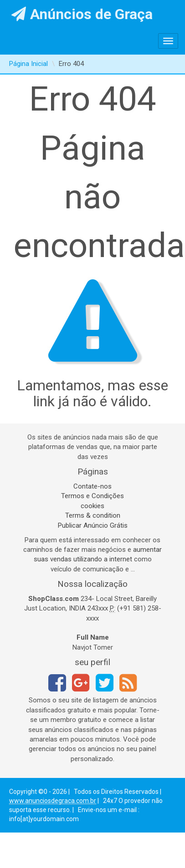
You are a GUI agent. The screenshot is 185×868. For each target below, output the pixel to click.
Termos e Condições (92, 496)
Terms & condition (93, 515)
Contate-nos (92, 486)
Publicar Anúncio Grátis (93, 525)
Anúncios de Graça (82, 14)
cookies (92, 506)
